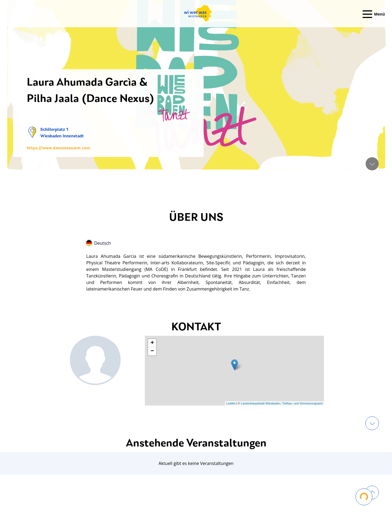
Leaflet (231, 403)
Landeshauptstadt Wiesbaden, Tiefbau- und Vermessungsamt (282, 403)
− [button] (152, 351)
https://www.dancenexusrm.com (58, 148)
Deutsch (99, 243)
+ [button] (152, 343)
